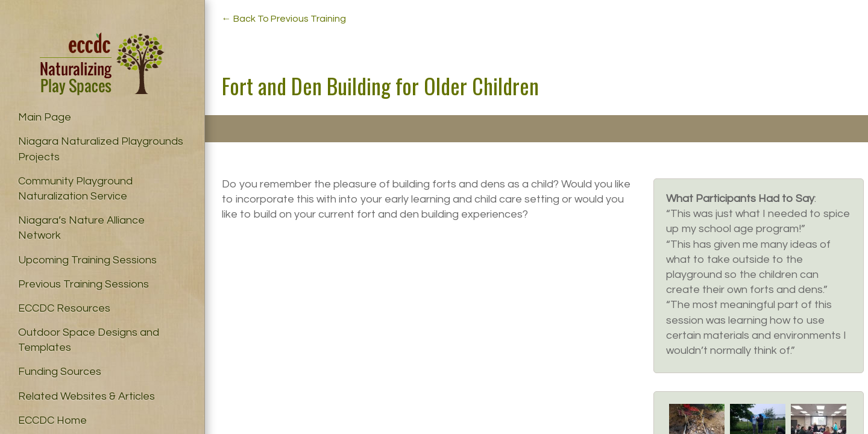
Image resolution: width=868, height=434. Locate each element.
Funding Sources (60, 372)
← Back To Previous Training (284, 19)
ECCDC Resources (64, 308)
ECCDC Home (52, 420)
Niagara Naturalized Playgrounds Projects (101, 149)
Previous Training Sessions (83, 284)
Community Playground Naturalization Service (75, 189)
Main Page (45, 117)
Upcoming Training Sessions (87, 260)
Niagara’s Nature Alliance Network (81, 228)
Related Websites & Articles (86, 396)
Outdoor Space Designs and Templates (89, 340)
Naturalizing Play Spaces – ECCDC (102, 64)
